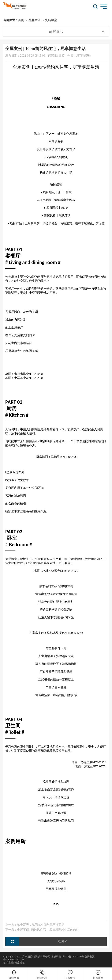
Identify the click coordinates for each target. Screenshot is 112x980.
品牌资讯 (34, 20)
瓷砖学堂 (51, 20)
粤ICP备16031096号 (73, 957)
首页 (21, 20)
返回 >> (63, 941)
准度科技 (20, 963)
